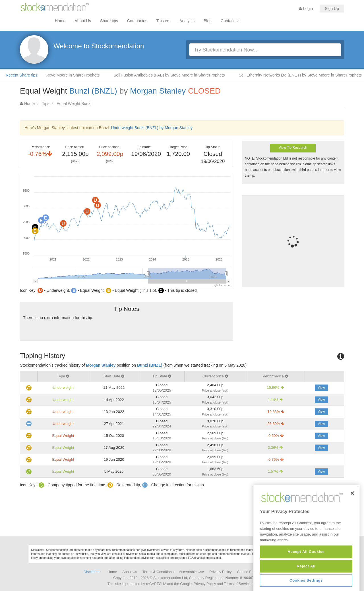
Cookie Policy (248, 572)
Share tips (109, 21)
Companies (137, 21)
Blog (208, 21)
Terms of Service (237, 584)
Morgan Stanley (158, 91)
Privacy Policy (220, 572)
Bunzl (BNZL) (93, 91)
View (321, 388)
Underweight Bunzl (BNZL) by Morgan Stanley (152, 128)
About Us (83, 21)
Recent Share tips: (22, 75)
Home (60, 21)
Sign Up (332, 9)
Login (306, 9)
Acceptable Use (191, 572)
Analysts (187, 21)
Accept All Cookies (306, 581)
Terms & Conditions (158, 572)
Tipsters (163, 21)
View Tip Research (293, 148)
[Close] (352, 522)
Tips (46, 104)
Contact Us (230, 21)
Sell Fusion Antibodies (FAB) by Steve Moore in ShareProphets (175, 75)
